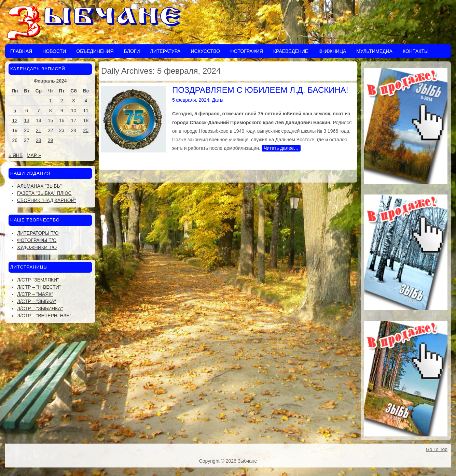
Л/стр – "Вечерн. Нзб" (44, 316)
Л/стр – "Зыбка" (37, 301)
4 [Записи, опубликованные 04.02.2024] (86, 101)
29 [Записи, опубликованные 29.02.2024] (51, 140)
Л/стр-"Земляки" (38, 280)
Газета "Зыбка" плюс (44, 193)
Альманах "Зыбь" (39, 186)
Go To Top (437, 449)
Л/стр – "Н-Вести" (39, 287)
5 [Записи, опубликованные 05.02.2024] (15, 111)
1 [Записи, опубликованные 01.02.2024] (51, 101)
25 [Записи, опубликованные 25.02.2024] (86, 130)
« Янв (16, 155)
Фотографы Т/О (37, 240)
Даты (217, 100)
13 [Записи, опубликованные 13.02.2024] (27, 120)
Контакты (416, 51)
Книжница (332, 51)
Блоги (132, 51)
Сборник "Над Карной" (47, 200)
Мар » (34, 155)
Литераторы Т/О (38, 233)
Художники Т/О (37, 247)
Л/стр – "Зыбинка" (40, 308)
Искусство (205, 51)
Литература (165, 51)
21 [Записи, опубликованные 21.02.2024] (39, 130)
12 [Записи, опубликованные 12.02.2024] (15, 120)
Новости (54, 51)
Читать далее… (281, 148)
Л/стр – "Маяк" (35, 294)
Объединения (95, 51)
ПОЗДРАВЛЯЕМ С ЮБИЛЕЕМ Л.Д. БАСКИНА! (260, 90)
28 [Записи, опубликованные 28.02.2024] (39, 140)
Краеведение (291, 51)
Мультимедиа (374, 51)
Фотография (247, 51)
